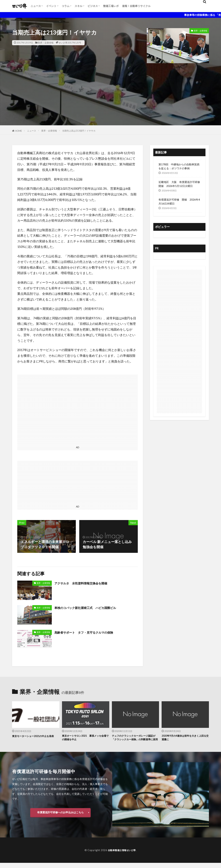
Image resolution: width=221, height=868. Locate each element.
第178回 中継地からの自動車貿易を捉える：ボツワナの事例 (179, 166)
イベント (51, 6)
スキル (78, 6)
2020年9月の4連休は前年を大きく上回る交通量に (184, 738)
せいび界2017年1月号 (70, 43)
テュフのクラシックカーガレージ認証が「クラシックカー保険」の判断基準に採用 (135, 740)
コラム (66, 6)
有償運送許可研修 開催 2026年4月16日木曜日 (179, 202)
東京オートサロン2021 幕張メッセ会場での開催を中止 (85, 738)
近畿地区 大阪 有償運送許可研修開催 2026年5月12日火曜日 (179, 184)
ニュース (36, 6)
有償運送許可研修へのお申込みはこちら (60, 817)
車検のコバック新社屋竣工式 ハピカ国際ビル (91, 608)
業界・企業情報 (46, 43)
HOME (19, 131)
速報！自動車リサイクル (136, 6)
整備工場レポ (111, 6)
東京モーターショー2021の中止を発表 (35, 738)
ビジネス (93, 6)
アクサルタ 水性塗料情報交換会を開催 (85, 583)
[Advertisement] (110, 101)
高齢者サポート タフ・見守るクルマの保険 (89, 632)
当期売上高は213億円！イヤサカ (79, 131)
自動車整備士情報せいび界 (122, 855)
